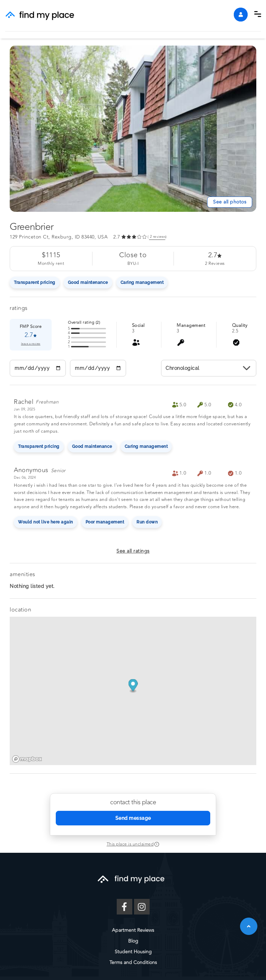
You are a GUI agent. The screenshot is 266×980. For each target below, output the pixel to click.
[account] (241, 15)
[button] (258, 14)
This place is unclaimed (130, 844)
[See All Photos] (230, 202)
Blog (133, 941)
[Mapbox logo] (27, 759)
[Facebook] (125, 907)
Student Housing (133, 952)
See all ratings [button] (133, 551)
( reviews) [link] (157, 237)
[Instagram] (142, 907)
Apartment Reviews (133, 930)
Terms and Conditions (133, 962)
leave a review (31, 344)
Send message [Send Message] (133, 818)
